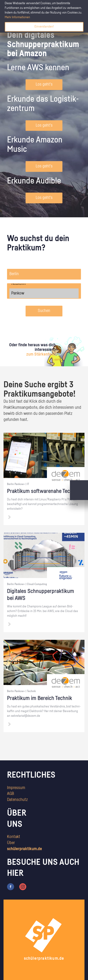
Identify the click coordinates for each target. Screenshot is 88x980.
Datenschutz (17, 800)
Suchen (44, 311)
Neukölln (44, 284)
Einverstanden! (44, 27)
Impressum (16, 788)
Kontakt (14, 837)
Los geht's (44, 84)
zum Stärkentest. (41, 354)
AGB (11, 794)
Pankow (44, 293)
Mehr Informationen (17, 17)
